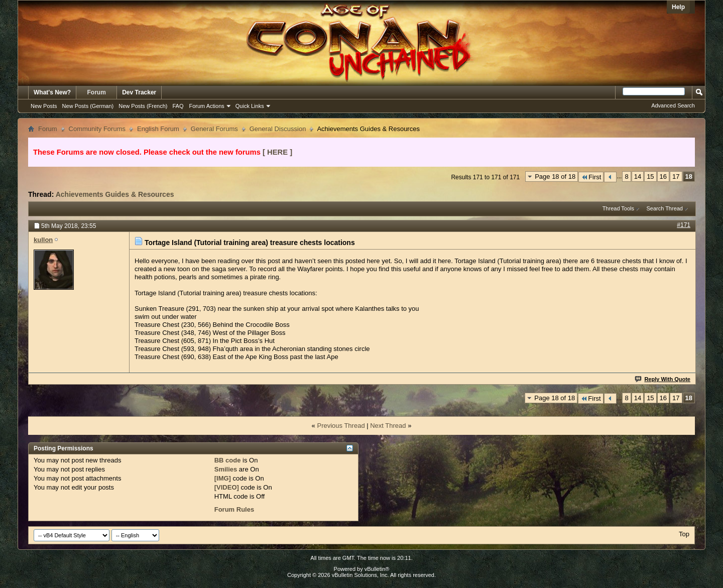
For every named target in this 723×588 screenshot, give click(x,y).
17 (676, 177)
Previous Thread (341, 426)
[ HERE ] (277, 152)
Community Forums (97, 129)
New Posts (44, 106)
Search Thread (665, 208)
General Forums (214, 129)
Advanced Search (673, 105)
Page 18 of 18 (555, 177)
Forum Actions (207, 106)
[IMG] (223, 478)
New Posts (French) (143, 106)
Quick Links (250, 106)
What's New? (52, 92)
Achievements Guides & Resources (115, 194)
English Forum (158, 129)
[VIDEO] (227, 487)
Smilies (226, 469)
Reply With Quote (663, 379)
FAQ (178, 106)
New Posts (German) (88, 106)
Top (684, 534)
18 (689, 177)
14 (638, 177)
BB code (228, 460)
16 (663, 177)
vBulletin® (377, 569)
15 (650, 177)
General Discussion (278, 129)
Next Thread (388, 426)
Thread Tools (618, 208)
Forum (97, 92)
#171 (684, 225)
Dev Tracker (139, 92)
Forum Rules (234, 509)
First (591, 177)
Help (678, 7)
